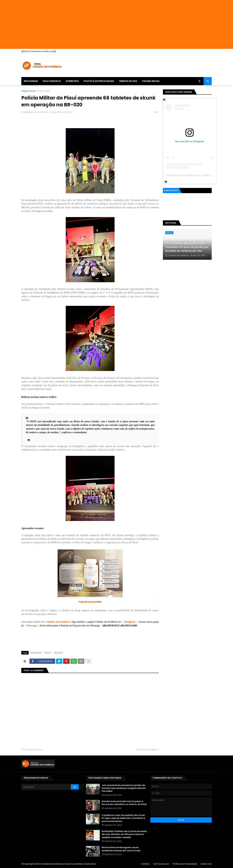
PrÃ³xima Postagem (147, 750)
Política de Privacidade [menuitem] (99, 81)
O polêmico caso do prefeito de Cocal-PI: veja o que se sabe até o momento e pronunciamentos (124, 818)
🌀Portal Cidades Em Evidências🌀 (39, 51)
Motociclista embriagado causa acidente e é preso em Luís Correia (121, 849)
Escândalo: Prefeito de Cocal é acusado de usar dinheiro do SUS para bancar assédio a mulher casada (124, 834)
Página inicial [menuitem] (151, 81)
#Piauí (48, 653)
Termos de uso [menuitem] (128, 81)
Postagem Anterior (33, 750)
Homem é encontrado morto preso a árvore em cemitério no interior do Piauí (124, 803)
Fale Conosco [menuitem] (52, 81)
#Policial (58, 653)
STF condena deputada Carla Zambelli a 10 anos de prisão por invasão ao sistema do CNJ (187, 247)
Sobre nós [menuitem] (72, 81)
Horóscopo (171, 190)
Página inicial (28, 91)
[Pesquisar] (46, 787)
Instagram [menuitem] (31, 81)
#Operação (44, 91)
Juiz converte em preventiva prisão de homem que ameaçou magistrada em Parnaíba (124, 788)
